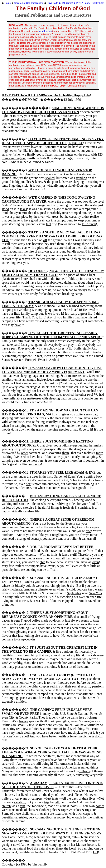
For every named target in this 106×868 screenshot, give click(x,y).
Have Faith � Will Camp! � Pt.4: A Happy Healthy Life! (75, 3)
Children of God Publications (29, 3)
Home (8, 3)
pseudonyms (45, 31)
